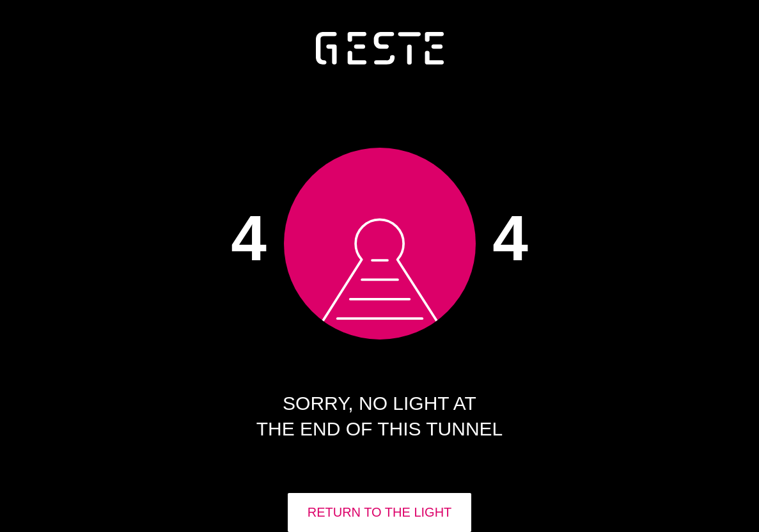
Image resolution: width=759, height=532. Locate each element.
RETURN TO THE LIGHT (380, 512)
